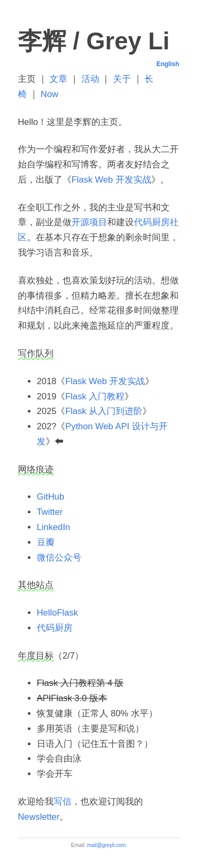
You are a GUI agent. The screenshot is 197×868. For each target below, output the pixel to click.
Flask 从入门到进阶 (104, 411)
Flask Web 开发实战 (111, 180)
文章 (58, 79)
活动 (90, 79)
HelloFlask (57, 613)
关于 (122, 79)
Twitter (50, 512)
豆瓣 (46, 542)
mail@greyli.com (107, 845)
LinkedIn (53, 527)
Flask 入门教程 (95, 396)
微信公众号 (59, 558)
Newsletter (39, 817)
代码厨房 (55, 628)
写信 (63, 802)
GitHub (50, 497)
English (168, 64)
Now (49, 94)
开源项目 (89, 222)
